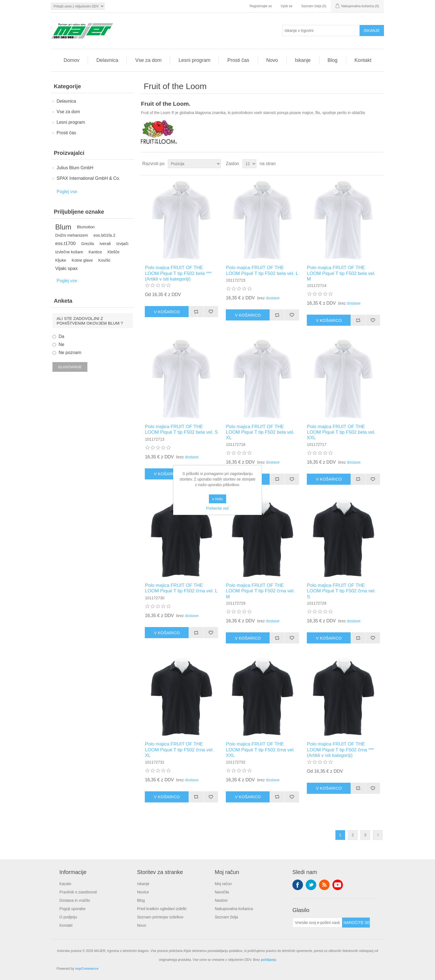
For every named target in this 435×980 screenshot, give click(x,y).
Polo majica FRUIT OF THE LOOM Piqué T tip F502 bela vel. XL (260, 432)
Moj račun (223, 884)
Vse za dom (148, 60)
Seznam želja (226, 917)
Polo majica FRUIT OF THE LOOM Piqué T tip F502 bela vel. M (341, 273)
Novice (143, 892)
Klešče (113, 252)
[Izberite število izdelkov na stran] (249, 164)
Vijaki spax (66, 268)
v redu (218, 499)
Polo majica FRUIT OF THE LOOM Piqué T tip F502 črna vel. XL (179, 750)
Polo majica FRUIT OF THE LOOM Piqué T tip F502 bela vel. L (262, 270)
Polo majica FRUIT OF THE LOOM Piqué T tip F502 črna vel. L (181, 588)
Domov (71, 60)
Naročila (222, 892)
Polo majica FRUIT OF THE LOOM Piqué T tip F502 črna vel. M (260, 591)
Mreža (369, 164)
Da (61, 336)
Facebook (298, 885)
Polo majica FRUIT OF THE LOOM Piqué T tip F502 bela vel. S (181, 429)
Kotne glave (82, 260)
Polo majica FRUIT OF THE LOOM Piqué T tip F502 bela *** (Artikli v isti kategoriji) (178, 273)
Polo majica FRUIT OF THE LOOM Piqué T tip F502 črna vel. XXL (260, 750)
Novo (272, 60)
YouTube (338, 885)
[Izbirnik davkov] (78, 6)
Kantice (95, 252)
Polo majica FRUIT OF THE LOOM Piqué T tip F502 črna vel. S (341, 591)
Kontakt (363, 60)
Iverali (105, 243)
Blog (333, 60)
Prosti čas (238, 60)
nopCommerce (87, 969)
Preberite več (217, 508)
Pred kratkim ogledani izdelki (162, 909)
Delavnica (107, 60)
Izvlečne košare (69, 252)
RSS (324, 885)
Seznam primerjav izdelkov (160, 917)
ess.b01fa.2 (104, 235)
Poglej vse (67, 192)
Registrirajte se (261, 6)
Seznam (379, 164)
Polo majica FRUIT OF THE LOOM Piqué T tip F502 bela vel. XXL (341, 432)
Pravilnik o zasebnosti (78, 892)
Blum (63, 227)
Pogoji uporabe (72, 909)
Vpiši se (287, 6)
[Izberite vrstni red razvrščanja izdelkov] (194, 164)
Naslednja (378, 835)
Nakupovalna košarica (234, 909)
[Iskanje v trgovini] (321, 31)
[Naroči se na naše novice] (317, 923)
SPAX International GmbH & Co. (88, 178)
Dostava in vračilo (75, 900)
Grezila (88, 244)
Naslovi (221, 900)
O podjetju (68, 917)
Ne (61, 344)
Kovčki (104, 260)
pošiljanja (268, 960)
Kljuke (61, 260)
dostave (273, 298)
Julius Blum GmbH (75, 168)
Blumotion (86, 227)
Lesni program (194, 60)
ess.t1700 (65, 243)
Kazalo (65, 884)
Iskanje (303, 60)
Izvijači (122, 244)
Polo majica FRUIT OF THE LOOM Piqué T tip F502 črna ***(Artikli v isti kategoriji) (340, 750)
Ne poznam (70, 353)
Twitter (311, 885)
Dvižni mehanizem (72, 235)
